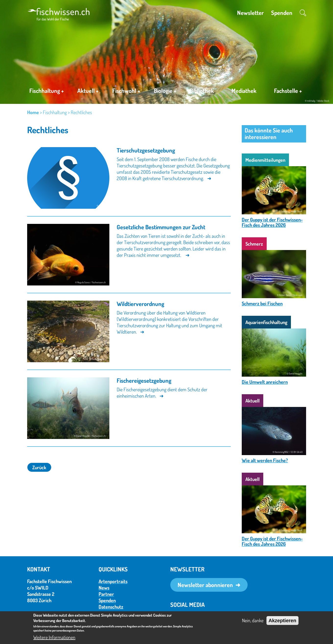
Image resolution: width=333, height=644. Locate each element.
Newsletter (250, 13)
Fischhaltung (47, 91)
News (104, 588)
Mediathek (244, 91)
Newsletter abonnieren (205, 585)
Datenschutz (111, 607)
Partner (106, 594)
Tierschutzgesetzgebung (146, 150)
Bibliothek (202, 91)
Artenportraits (113, 581)
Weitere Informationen (54, 637)
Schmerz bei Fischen (262, 303)
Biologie (165, 91)
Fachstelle (288, 92)
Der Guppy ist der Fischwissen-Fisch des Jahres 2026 (272, 222)
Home (33, 112)
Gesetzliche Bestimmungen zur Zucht (161, 227)
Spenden (282, 13)
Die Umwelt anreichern (265, 382)
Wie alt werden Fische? (265, 460)
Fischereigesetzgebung (144, 380)
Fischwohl (126, 91)
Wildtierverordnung (140, 304)
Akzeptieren (282, 621)
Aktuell (88, 91)
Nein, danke (253, 620)
